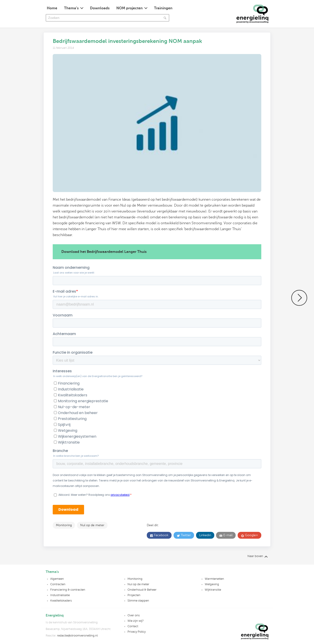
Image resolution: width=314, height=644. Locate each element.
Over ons (134, 615)
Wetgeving (212, 584)
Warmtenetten (214, 579)
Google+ (251, 535)
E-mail (227, 535)
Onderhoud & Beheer (142, 590)
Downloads (100, 8)
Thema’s (71, 8)
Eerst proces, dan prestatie (299, 298)
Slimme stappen (138, 601)
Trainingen (163, 8)
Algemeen (57, 579)
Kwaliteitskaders (61, 601)
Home (52, 8)
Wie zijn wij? (136, 621)
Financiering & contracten (68, 590)
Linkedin (205, 535)
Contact (133, 626)
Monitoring (64, 525)
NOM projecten (130, 8)
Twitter (185, 535)
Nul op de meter (92, 525)
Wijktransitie (213, 590)
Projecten (134, 595)
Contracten (58, 584)
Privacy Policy (137, 632)
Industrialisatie (60, 595)
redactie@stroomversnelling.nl (77, 636)
